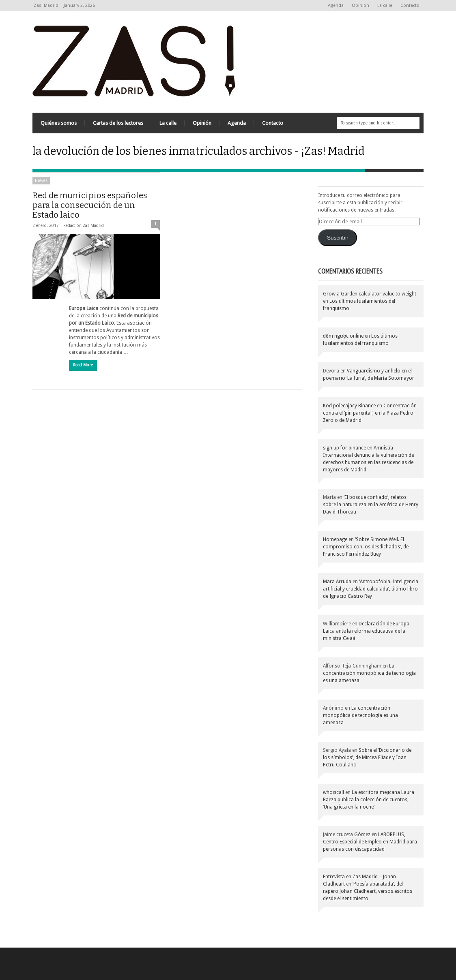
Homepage (335, 539)
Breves (41, 181)
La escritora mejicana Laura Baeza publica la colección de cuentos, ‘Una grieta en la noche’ (369, 800)
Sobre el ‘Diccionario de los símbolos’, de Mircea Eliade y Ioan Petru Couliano (367, 757)
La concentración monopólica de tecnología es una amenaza (369, 673)
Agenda (336, 5)
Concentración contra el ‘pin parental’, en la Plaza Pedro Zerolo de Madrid (370, 413)
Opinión (360, 5)
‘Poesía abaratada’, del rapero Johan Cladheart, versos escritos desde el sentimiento (368, 891)
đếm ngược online (343, 336)
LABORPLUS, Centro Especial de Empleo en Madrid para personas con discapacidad (370, 842)
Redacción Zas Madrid (84, 226)
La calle (385, 5)
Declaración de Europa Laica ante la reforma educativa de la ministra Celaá (366, 631)
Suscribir (338, 238)
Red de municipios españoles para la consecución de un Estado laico (90, 205)
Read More (83, 365)
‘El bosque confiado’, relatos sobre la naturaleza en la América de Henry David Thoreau (371, 505)
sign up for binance (344, 448)
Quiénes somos (59, 123)
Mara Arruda (337, 582)
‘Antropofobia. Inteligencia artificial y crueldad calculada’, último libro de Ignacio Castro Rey (371, 589)
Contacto (410, 5)
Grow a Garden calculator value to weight (370, 294)
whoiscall (333, 792)
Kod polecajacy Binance (349, 406)
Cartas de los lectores (118, 123)
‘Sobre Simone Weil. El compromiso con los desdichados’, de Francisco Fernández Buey (366, 547)
